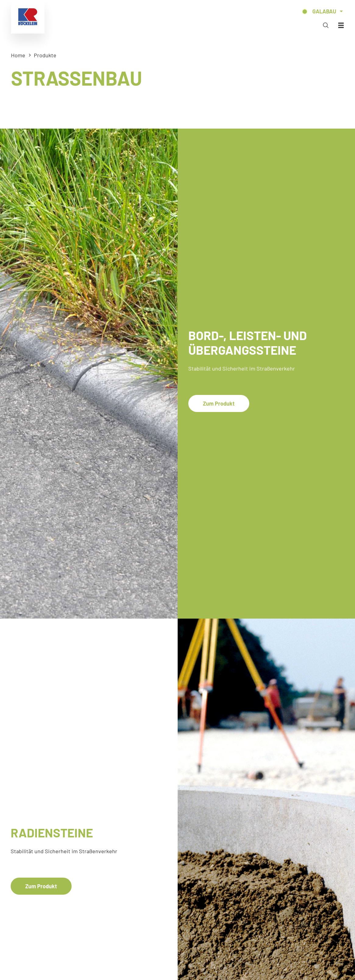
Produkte (45, 55)
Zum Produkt (219, 403)
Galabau (324, 11)
